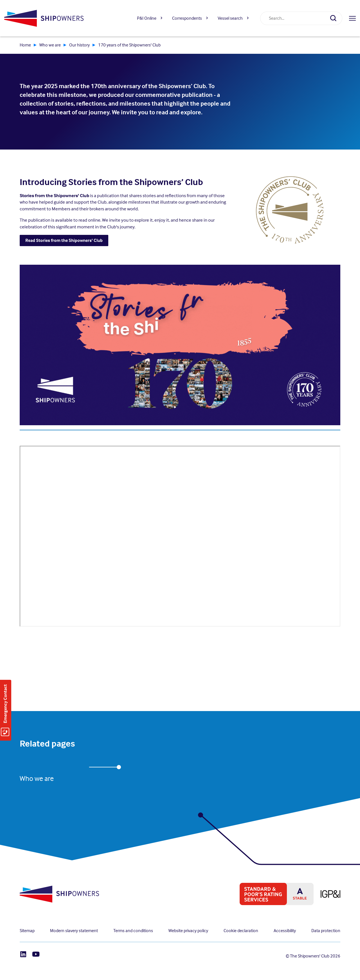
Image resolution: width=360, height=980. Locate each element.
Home (25, 45)
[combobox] (294, 18)
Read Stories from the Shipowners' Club (64, 240)
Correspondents (187, 18)
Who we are (50, 45)
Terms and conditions (133, 931)
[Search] (336, 18)
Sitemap (27, 931)
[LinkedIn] (23, 954)
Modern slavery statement (74, 931)
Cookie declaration (241, 931)
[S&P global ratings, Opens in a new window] (273, 894)
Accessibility (285, 931)
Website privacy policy (188, 931)
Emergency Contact (5, 704)
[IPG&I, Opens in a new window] (327, 894)
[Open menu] (352, 18)
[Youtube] (36, 954)
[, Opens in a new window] (290, 209)
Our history (79, 45)
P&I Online (147, 18)
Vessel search (230, 18)
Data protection (326, 931)
